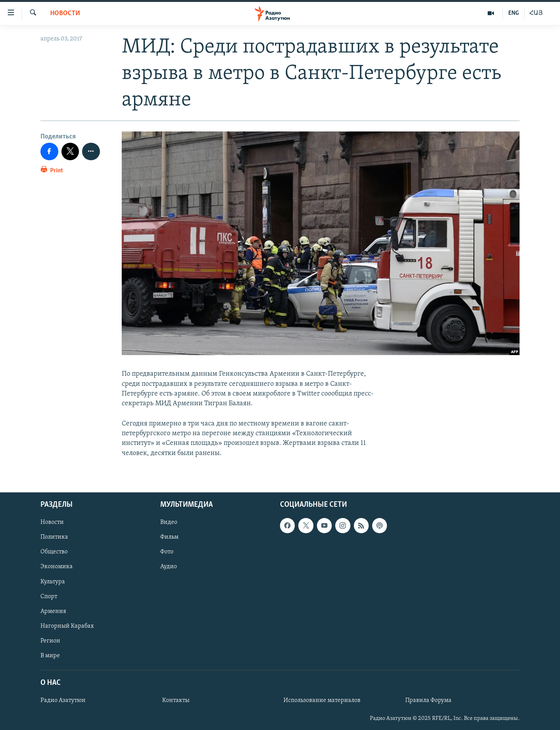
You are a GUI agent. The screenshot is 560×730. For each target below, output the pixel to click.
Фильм (169, 537)
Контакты (176, 700)
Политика (54, 537)
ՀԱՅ (536, 13)
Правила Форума (428, 700)
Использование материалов (322, 700)
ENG (514, 13)
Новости (65, 13)
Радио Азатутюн (63, 700)
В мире (50, 656)
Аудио (169, 567)
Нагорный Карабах (67, 626)
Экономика (57, 567)
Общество (54, 552)
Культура (53, 581)
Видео (169, 522)
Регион (50, 641)
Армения (53, 611)
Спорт (49, 596)
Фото (167, 552)
